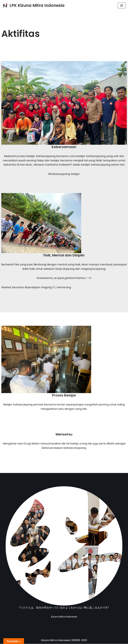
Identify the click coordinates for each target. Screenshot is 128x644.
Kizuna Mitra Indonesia (55, 641)
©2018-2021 (80, 641)
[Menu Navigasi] (122, 6)
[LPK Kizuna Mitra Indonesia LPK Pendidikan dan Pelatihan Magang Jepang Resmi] (33, 6)
